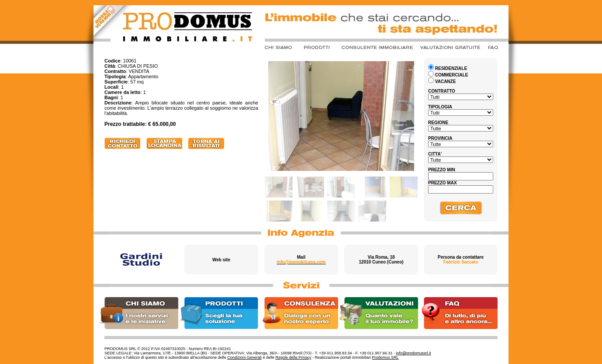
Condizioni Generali (244, 357)
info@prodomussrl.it (413, 353)
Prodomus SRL (386, 357)
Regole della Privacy (293, 357)
